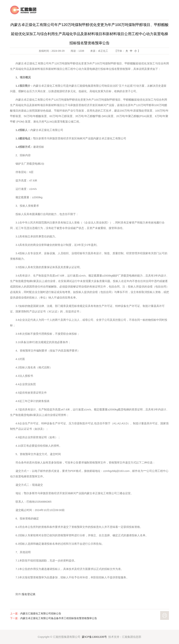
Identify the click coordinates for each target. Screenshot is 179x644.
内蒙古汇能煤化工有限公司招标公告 (41, 613)
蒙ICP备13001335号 (94, 637)
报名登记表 (29, 594)
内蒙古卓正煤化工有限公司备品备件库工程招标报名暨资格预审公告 (59, 618)
